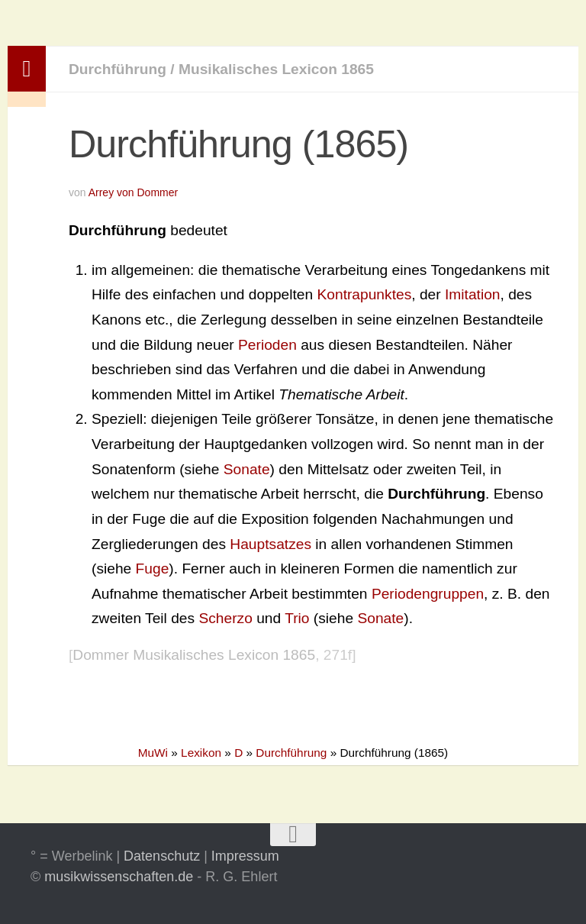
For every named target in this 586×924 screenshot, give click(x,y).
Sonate (247, 469)
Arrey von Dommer (133, 192)
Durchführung (118, 69)
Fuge (153, 569)
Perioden (267, 345)
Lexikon (201, 753)
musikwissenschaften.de (119, 877)
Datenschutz (162, 856)
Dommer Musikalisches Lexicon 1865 (194, 655)
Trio (297, 618)
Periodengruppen (428, 594)
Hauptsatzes (270, 544)
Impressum (245, 856)
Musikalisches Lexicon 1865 (276, 69)
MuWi (153, 753)
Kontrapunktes (365, 294)
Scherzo (225, 618)
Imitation (473, 294)
